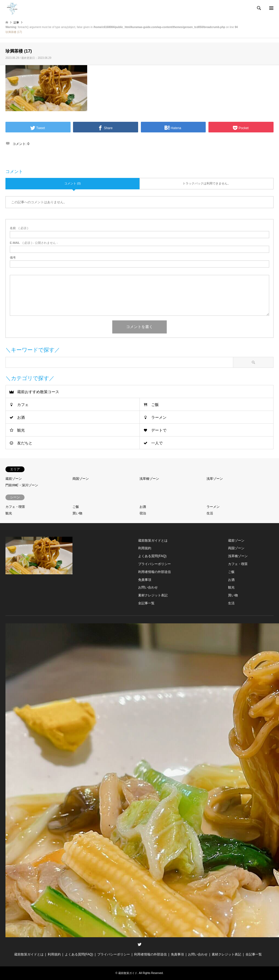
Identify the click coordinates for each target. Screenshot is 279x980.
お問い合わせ (148, 587)
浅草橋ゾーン (149, 479)
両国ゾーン (81, 479)
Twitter (139, 944)
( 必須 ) (19, 228)
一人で (157, 443)
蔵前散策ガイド (128, 973)
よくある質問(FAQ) (152, 556)
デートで (159, 430)
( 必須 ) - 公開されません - (34, 243)
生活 (210, 513)
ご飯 (155, 405)
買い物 (77, 513)
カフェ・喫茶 (15, 507)
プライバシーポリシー (154, 564)
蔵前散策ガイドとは (153, 541)
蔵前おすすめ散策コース (38, 392)
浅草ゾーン (215, 479)
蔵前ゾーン (14, 479)
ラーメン (159, 417)
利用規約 (145, 548)
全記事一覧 (146, 603)
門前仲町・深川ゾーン (22, 485)
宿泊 (143, 513)
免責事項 (145, 580)
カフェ (23, 405)
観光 (21, 430)
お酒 (21, 417)
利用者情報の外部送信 (154, 572)
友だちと (25, 443)
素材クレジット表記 (153, 595)
